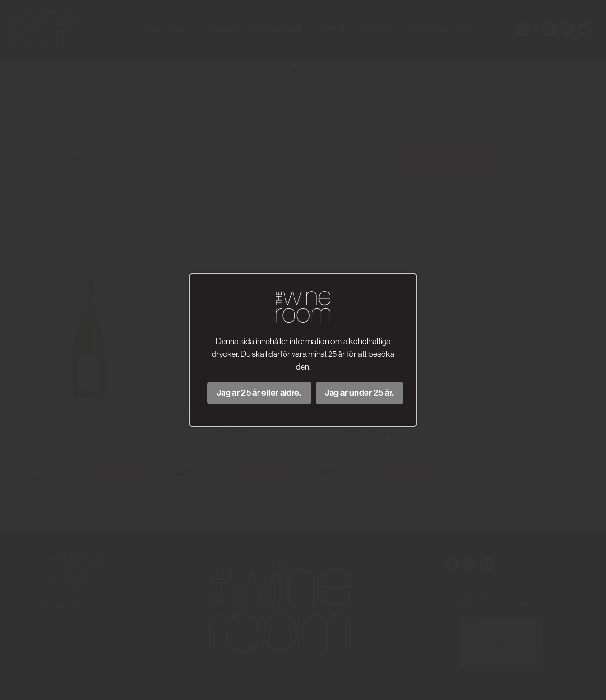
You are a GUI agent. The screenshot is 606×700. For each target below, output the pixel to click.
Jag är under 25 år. (359, 393)
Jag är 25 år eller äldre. (259, 393)
